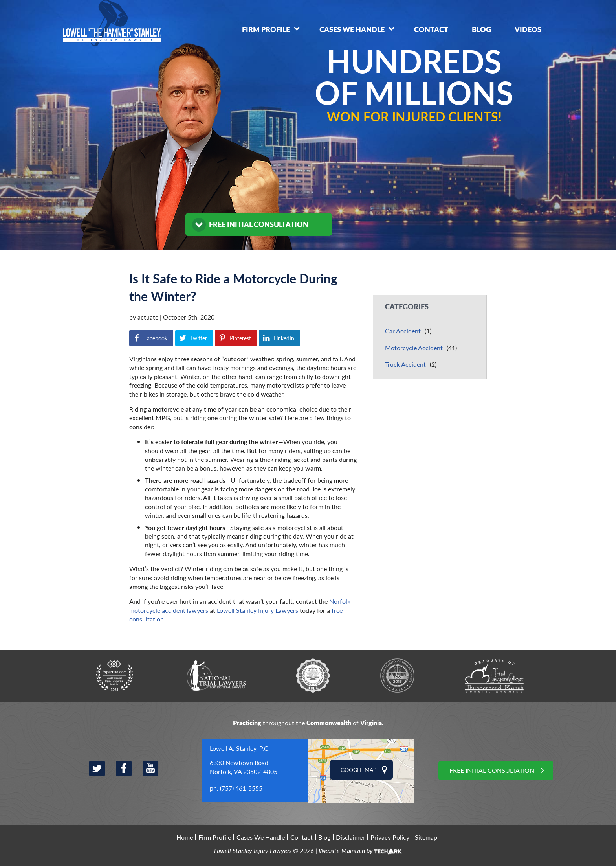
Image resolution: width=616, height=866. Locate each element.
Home (185, 837)
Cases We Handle (352, 29)
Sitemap (426, 837)
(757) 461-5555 (241, 788)
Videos (528, 29)
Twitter (97, 769)
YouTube (150, 769)
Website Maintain (342, 850)
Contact (431, 29)
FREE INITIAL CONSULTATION (259, 224)
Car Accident (403, 331)
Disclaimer (350, 837)
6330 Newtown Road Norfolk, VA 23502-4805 (244, 767)
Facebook (124, 769)
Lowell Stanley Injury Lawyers (258, 610)
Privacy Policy (390, 837)
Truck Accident (405, 364)
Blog (481, 29)
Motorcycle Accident (414, 348)
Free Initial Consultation (492, 770)
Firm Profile (266, 29)
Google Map (358, 770)
